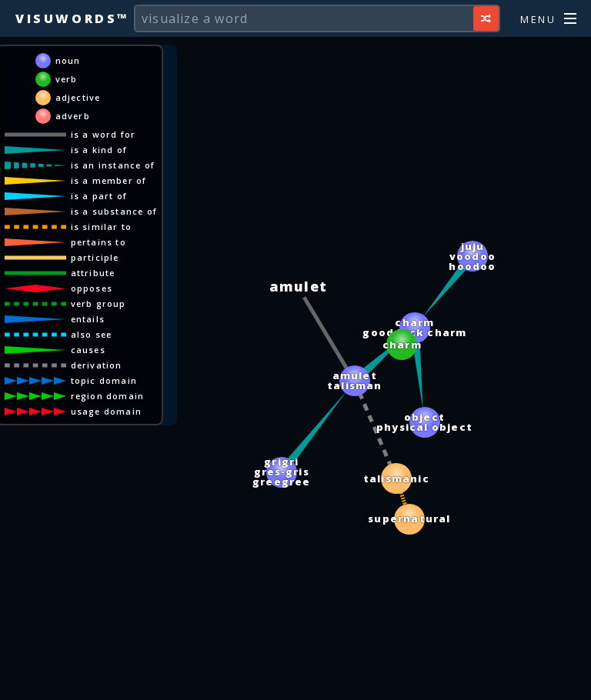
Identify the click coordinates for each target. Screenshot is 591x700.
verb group (98, 303)
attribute (93, 273)
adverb (73, 116)
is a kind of (99, 150)
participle (95, 257)
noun (68, 60)
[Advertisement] (295, 681)
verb (67, 79)
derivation (97, 365)
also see (92, 334)
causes (88, 350)
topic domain (104, 380)
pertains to (98, 242)
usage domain (106, 411)
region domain (108, 396)
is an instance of (113, 165)
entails (88, 319)
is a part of (99, 196)
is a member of (109, 180)
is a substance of (114, 211)
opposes (92, 288)
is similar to (102, 227)
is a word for (104, 134)
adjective (78, 97)
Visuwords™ (72, 18)
